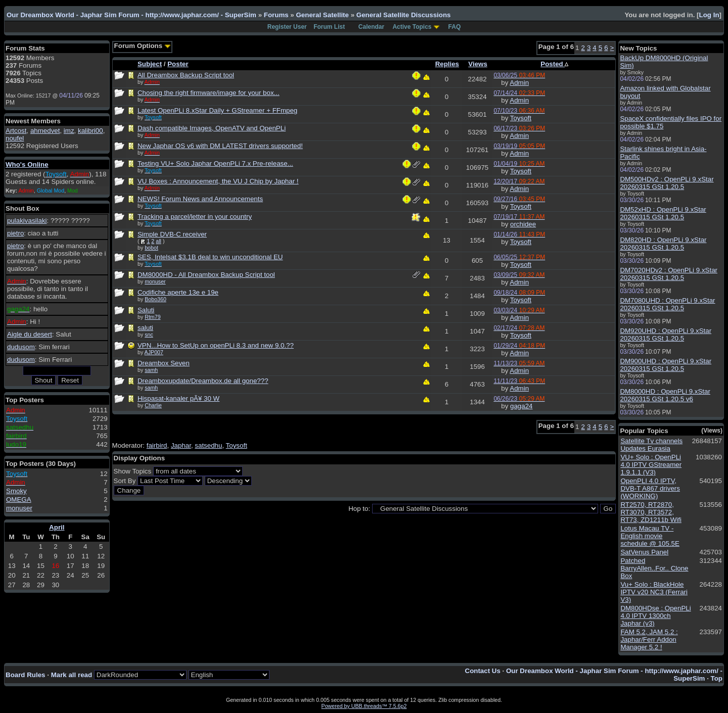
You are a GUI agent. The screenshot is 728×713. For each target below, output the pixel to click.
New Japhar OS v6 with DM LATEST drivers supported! (220, 146)
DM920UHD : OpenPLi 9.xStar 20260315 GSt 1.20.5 (666, 335)
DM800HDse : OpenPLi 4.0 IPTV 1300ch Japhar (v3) (655, 616)
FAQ (455, 27)
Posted (554, 64)
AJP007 (154, 352)
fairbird (157, 445)
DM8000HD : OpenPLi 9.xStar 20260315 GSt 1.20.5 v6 (665, 395)
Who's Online (27, 164)
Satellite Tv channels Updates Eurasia (651, 445)
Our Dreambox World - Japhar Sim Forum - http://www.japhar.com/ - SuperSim (131, 15)
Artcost (16, 131)
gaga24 (521, 406)
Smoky (16, 491)
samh (151, 370)
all (158, 241)
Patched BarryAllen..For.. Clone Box (654, 568)
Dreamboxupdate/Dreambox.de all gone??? (203, 381)
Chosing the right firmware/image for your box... (209, 93)
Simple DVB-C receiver (172, 234)
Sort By (125, 481)
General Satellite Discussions (404, 15)
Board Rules (26, 675)
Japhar (181, 445)
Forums (276, 15)
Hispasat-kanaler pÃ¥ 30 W (178, 398)
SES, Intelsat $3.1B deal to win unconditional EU (210, 257)
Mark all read (72, 675)
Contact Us (483, 671)
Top (717, 678)
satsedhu (208, 445)
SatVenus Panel (644, 552)
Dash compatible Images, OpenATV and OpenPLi (212, 128)
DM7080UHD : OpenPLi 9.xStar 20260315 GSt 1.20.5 (667, 304)
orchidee (523, 224)
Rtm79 (152, 317)
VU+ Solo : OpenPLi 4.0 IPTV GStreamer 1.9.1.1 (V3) (651, 465)
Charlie (153, 405)
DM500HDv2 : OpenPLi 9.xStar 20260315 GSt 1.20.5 (667, 183)
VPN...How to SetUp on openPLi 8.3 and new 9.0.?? (216, 345)
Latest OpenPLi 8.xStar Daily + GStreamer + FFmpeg (217, 110)
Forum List (329, 27)
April (57, 527)
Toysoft (521, 118)
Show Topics (133, 471)
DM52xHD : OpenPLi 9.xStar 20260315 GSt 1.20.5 (663, 213)
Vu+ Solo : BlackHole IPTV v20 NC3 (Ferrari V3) (654, 592)
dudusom (21, 347)
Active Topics (412, 27)
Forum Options (143, 46)
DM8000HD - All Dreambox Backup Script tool (206, 275)
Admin (519, 83)
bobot (151, 248)
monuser (19, 508)
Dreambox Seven (164, 363)
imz (69, 131)
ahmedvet (45, 131)
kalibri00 (90, 131)
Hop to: (359, 509)
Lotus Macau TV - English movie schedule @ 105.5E (650, 536)
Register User (287, 27)
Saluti (146, 310)
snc (149, 335)
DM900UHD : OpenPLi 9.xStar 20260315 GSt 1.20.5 (666, 365)
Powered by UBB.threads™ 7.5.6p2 (364, 706)
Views (478, 64)
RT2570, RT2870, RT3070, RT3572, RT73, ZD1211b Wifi (651, 512)
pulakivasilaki (27, 221)
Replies (447, 64)
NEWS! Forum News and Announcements (200, 199)
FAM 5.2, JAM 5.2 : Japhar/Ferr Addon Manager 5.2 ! (649, 639)
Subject (150, 64)
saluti (145, 328)
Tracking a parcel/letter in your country (195, 217)
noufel (15, 138)
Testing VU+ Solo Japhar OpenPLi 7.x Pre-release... (215, 163)
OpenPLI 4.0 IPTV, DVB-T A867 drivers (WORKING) (650, 488)
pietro (15, 233)
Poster (178, 64)
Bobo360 (155, 299)
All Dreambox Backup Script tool (186, 75)
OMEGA (19, 500)
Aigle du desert (30, 334)
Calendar (371, 27)
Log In (709, 15)
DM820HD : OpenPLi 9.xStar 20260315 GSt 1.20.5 (663, 244)
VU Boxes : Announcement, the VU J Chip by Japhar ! (218, 181)
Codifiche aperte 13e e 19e (178, 292)
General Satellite (322, 15)
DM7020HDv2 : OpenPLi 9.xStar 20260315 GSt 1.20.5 (669, 274)
